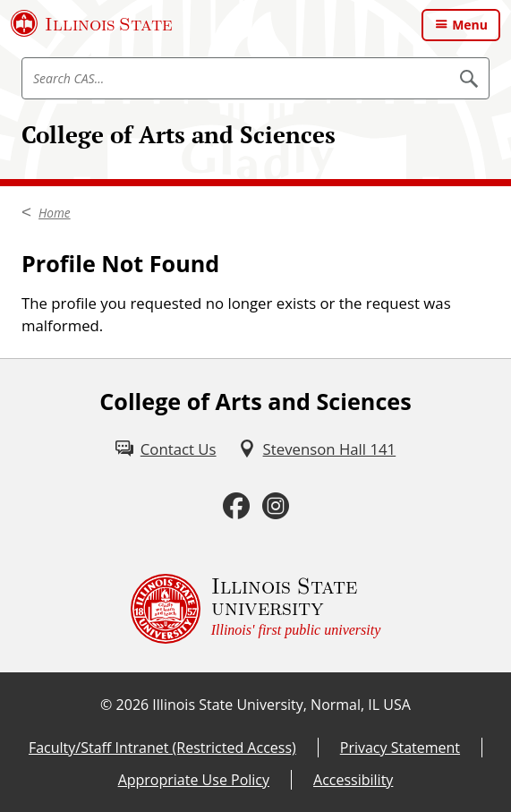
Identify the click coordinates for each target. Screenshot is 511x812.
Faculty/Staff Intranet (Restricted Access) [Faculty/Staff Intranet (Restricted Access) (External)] (162, 748)
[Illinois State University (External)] (92, 23)
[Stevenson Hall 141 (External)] (317, 449)
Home (55, 213)
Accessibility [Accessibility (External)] (353, 780)
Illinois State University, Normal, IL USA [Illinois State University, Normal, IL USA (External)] (281, 705)
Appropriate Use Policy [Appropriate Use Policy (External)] (194, 780)
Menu (470, 25)
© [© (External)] (106, 705)
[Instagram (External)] (276, 506)
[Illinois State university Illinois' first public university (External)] (256, 609)
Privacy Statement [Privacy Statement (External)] (400, 748)
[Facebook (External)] (236, 506)
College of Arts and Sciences (179, 135)
